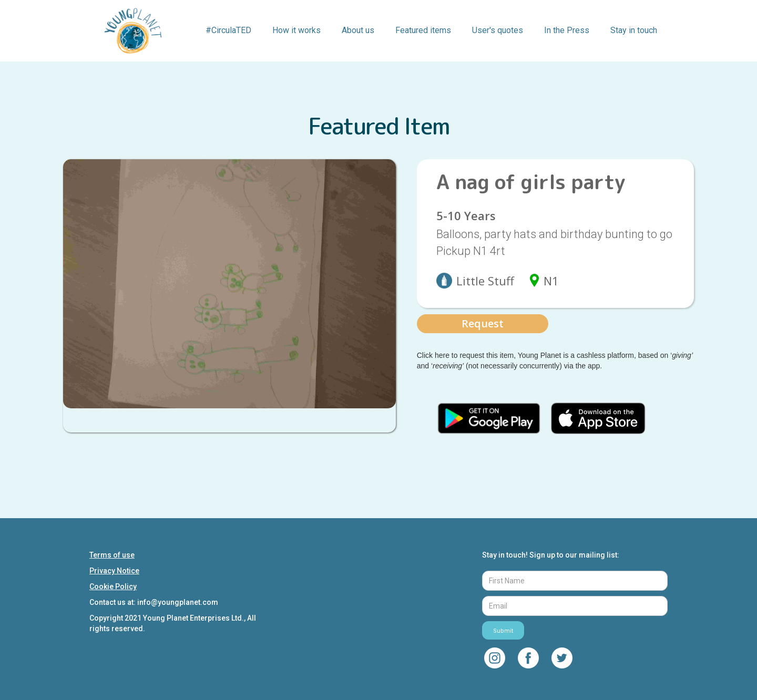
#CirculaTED (228, 30)
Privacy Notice (114, 571)
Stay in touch (634, 30)
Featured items (423, 30)
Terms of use (112, 555)
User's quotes (498, 30)
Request (483, 323)
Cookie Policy (113, 586)
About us (358, 30)
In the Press (567, 30)
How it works (296, 30)
